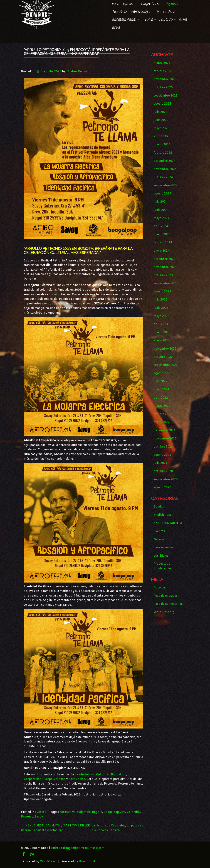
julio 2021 (161, 463)
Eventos (173, 4)
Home (183, 20)
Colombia (134, 812)
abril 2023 (161, 324)
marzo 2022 (162, 406)
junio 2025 (161, 120)
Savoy (39, 817)
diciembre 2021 (165, 430)
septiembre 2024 (166, 185)
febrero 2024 (163, 243)
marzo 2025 (162, 145)
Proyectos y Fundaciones (132, 12)
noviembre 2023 (165, 267)
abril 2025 (161, 137)
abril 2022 (161, 398)
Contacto (167, 20)
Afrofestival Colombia (94, 775)
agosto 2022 (162, 373)
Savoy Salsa (77, 779)
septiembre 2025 (166, 96)
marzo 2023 (162, 332)
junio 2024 (161, 210)
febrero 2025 (163, 153)
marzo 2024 (162, 235)
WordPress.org (164, 612)
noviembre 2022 (165, 349)
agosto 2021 (162, 455)
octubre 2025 (163, 87)
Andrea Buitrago (79, 72)
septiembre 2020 (166, 479)
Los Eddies (161, 556)
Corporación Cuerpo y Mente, (45, 779)
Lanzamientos (151, 4)
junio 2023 (161, 308)
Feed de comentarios (168, 604)
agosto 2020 (162, 488)
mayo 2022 (161, 390)
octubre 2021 (163, 447)
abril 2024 (161, 226)
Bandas (129, 4)
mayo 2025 (161, 128)
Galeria (149, 20)
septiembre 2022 (166, 365)
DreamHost (87, 861)
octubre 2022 (163, 357)
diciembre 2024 (165, 161)
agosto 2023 (162, 292)
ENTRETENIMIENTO (126, 20)
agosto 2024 (162, 194)
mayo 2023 (161, 316)
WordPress (48, 861)
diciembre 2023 (165, 259)
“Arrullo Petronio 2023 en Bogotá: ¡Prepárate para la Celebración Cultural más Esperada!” (77, 52)
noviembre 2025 (165, 79)
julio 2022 (161, 381)
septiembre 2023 (166, 283)
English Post (167, 12)
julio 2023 (161, 300)
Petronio (27, 817)
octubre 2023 (163, 275)
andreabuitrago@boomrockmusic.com (77, 848)
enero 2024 (162, 251)
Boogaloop (119, 775)
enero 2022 (162, 422)
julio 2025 (161, 112)
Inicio (116, 4)
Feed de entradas (166, 596)
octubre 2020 (163, 471)
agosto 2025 (162, 104)
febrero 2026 (163, 71)
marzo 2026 (162, 63)
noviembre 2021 (165, 439)
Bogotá (97, 812)
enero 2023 (162, 341)
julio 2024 (161, 202)
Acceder (160, 588)
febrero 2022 (163, 414)
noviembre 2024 (165, 169)
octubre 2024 (163, 177)
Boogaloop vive (114, 812)
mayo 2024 (161, 218)
